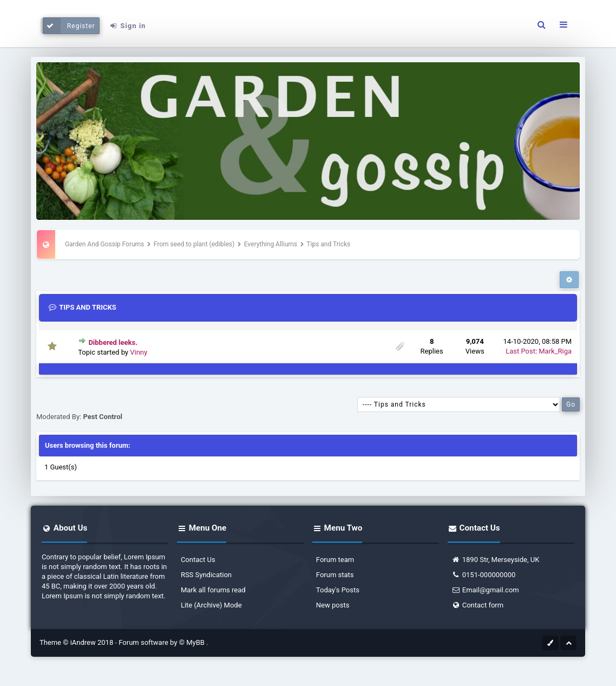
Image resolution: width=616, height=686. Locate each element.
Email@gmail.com (485, 590)
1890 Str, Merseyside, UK (496, 560)
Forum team (335, 560)
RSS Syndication (206, 575)
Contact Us (198, 560)
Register (69, 26)
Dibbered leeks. (113, 342)
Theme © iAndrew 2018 (77, 642)
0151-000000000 (484, 575)
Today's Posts (338, 590)
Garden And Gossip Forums (104, 244)
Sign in (127, 26)
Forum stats (335, 575)
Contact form (477, 605)
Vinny (139, 352)
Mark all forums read (213, 590)
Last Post (520, 351)
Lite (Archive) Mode (211, 605)
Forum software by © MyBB (162, 642)
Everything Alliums (271, 244)
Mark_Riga (555, 351)
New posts (333, 605)
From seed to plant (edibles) (194, 244)
